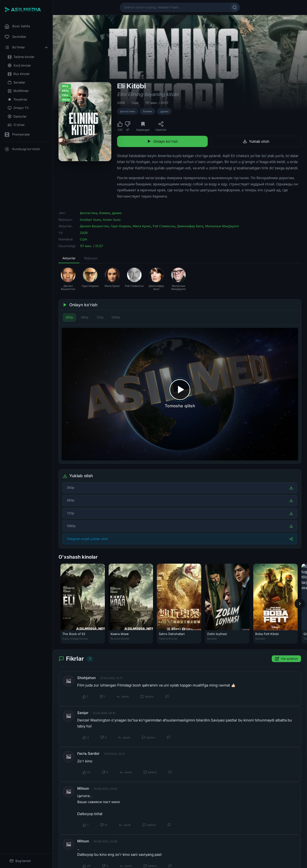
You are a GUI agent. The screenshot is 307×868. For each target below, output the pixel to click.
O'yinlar (16, 125)
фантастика (127, 111)
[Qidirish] (235, 7)
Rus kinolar (19, 74)
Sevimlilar (15, 37)
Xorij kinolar (19, 65)
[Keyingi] (300, 604)
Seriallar (16, 82)
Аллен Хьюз (112, 220)
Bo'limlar (27, 47)
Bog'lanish (20, 861)
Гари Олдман (121, 226)
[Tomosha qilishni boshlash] (180, 394)
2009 (121, 103)
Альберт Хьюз (90, 220)
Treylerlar (18, 99)
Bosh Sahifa (17, 26)
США (135, 103)
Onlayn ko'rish (162, 141)
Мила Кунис (142, 226)
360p (69, 317)
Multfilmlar (18, 91)
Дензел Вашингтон (94, 226)
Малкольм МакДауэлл (222, 226)
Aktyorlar (69, 258)
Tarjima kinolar (21, 57)
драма (164, 111)
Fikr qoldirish (286, 659)
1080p (116, 317)
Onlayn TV (18, 108)
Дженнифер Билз (190, 226)
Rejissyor (91, 258)
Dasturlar (17, 116)
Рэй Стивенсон (164, 226)
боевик (148, 111)
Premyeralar (17, 135)
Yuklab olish (256, 141)
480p (85, 317)
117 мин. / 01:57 (157, 103)
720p (100, 317)
